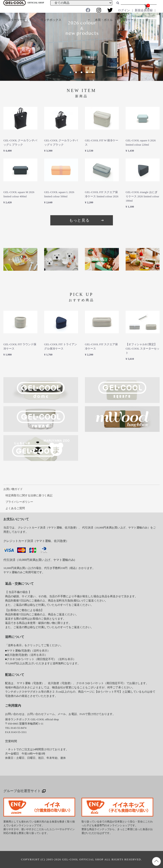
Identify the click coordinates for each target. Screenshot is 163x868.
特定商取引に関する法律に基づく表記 (29, 495)
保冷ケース (129, 20)
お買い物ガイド (13, 489)
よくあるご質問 (15, 508)
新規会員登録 (144, 10)
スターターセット (20, 20)
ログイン (124, 10)
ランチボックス (51, 20)
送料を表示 (40, 651)
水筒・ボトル (104, 20)
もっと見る (87, 220)
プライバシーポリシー (19, 502)
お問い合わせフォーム (41, 714)
